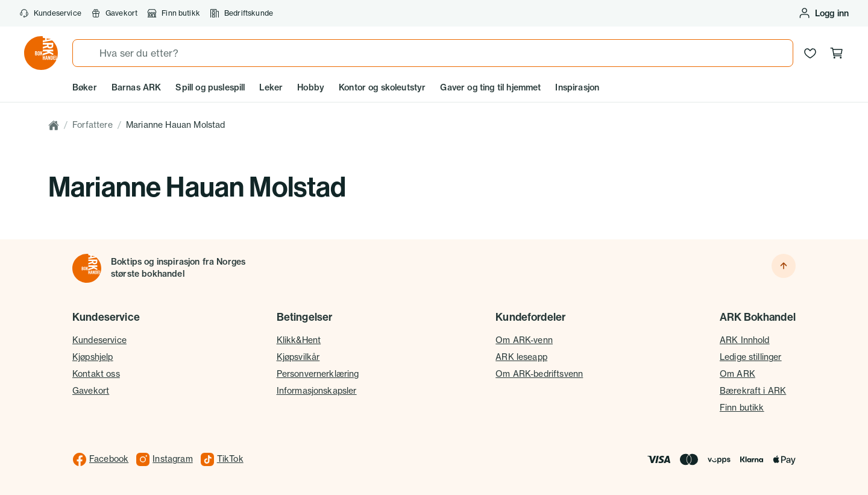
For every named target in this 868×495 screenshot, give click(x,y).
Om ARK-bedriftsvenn (539, 374)
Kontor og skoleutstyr (382, 87)
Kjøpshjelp (93, 357)
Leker (271, 87)
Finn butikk (174, 13)
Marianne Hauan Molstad (176, 125)
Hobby (311, 87)
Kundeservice (50, 13)
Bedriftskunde (241, 13)
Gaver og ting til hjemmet (490, 87)
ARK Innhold (745, 340)
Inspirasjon (577, 87)
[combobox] (433, 53)
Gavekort (114, 13)
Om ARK (737, 374)
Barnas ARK (137, 87)
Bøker (85, 87)
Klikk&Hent (299, 340)
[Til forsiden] (87, 268)
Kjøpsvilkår (298, 357)
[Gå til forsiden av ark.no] (41, 53)
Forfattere (93, 125)
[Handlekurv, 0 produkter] (837, 53)
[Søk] (86, 53)
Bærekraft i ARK (753, 391)
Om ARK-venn (524, 340)
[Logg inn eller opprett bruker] (823, 13)
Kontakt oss (96, 374)
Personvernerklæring (318, 374)
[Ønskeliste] (810, 53)
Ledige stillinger (751, 357)
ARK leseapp (521, 357)
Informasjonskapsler (317, 391)
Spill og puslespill (210, 87)
